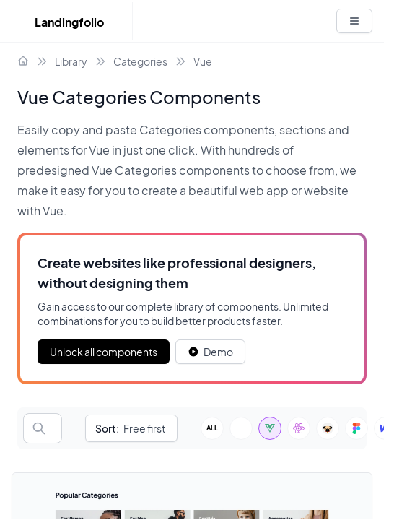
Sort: (107, 428)
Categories (140, 61)
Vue (203, 61)
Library (71, 61)
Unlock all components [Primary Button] (104, 352)
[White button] (354, 21)
